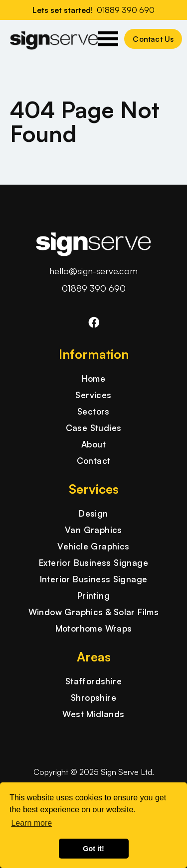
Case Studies (94, 428)
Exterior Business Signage (93, 563)
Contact (94, 461)
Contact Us (153, 39)
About (93, 444)
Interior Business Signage (94, 579)
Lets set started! (93, 10)
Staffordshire (93, 681)
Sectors (93, 411)
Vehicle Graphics (93, 546)
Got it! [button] (93, 849)
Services (93, 395)
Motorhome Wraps (94, 628)
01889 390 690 (94, 288)
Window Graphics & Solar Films (94, 612)
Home (94, 379)
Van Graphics (93, 530)
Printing (93, 596)
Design (93, 513)
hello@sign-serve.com (93, 271)
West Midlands (93, 714)
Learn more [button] (31, 823)
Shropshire (93, 698)
